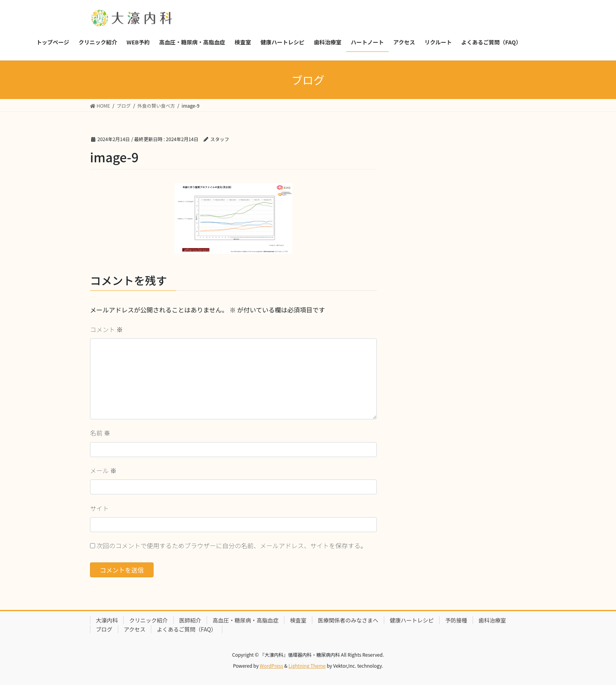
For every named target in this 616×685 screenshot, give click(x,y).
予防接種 (456, 620)
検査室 (298, 620)
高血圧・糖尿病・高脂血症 (246, 620)
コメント (106, 329)
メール (103, 470)
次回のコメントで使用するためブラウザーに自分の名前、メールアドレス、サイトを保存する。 (232, 545)
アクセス (135, 629)
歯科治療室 (492, 620)
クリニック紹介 (148, 620)
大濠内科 (107, 620)
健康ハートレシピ (412, 620)
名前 (100, 433)
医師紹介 (190, 620)
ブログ (104, 629)
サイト (99, 508)
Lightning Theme (307, 666)
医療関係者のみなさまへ (348, 620)
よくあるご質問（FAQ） (187, 629)
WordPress (271, 666)
